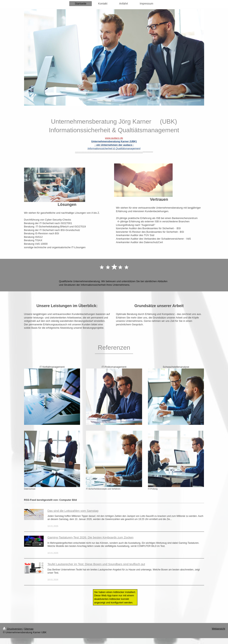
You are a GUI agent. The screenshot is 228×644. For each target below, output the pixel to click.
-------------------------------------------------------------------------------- (109, 152)
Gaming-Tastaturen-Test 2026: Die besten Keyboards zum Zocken (91, 537)
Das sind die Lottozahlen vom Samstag (73, 511)
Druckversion (13, 629)
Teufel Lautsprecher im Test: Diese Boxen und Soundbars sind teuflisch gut (96, 564)
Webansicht (218, 629)
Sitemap (29, 629)
